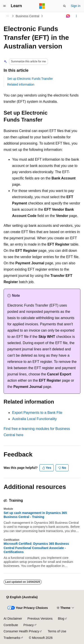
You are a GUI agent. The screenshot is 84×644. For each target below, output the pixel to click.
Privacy (29, 625)
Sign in (76, 6)
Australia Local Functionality (34, 419)
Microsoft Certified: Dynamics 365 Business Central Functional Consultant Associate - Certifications (36, 548)
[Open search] (65, 6)
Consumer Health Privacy (21, 631)
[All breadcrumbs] (8, 16)
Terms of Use (57, 631)
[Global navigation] (4, 6)
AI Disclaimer (13, 619)
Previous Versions (40, 619)
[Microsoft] (42, 6)
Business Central (28, 16)
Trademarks (12, 638)
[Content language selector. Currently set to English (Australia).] (22, 597)
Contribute (11, 625)
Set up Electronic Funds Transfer (30, 79)
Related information (21, 84)
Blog (61, 619)
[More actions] (76, 16)
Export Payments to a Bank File (37, 413)
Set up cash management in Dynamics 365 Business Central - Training (35, 515)
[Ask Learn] (68, 16)
